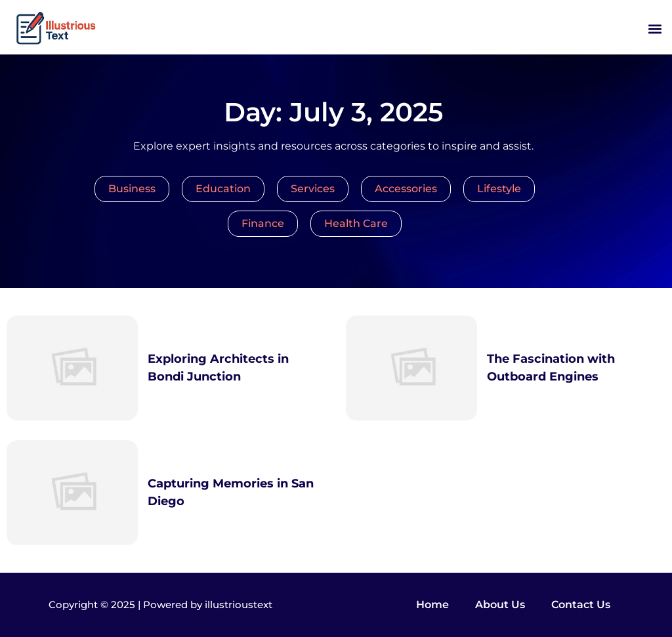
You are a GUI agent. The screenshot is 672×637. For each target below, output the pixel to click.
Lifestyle (499, 189)
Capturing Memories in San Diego (231, 492)
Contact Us (581, 605)
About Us (500, 605)
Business (132, 189)
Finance (263, 223)
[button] (655, 29)
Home (432, 605)
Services (313, 189)
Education (223, 189)
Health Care (356, 223)
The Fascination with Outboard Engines (551, 368)
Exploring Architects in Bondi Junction (218, 368)
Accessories (406, 189)
